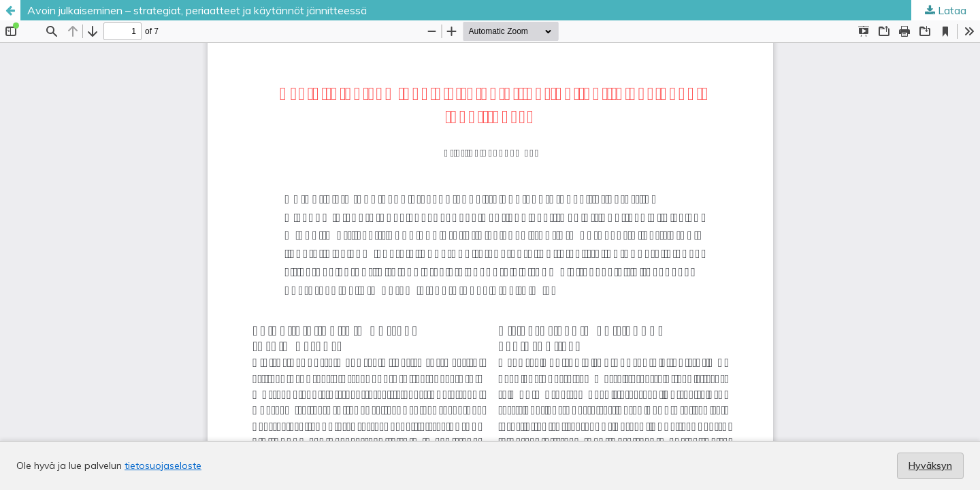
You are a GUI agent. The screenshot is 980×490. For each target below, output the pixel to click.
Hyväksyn (930, 465)
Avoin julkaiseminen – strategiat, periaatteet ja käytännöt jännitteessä (197, 10)
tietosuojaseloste (163, 465)
